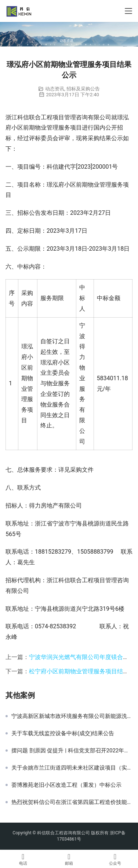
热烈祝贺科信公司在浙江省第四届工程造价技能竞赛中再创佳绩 (72, 802)
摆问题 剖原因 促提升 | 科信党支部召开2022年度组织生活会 (72, 751)
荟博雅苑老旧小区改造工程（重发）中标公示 (66, 785)
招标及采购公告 (83, 89)
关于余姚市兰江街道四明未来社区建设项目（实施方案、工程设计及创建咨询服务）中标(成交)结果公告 (72, 768)
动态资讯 (55, 89)
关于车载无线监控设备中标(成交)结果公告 (63, 733)
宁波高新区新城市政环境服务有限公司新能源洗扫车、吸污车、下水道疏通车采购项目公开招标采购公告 (72, 716)
